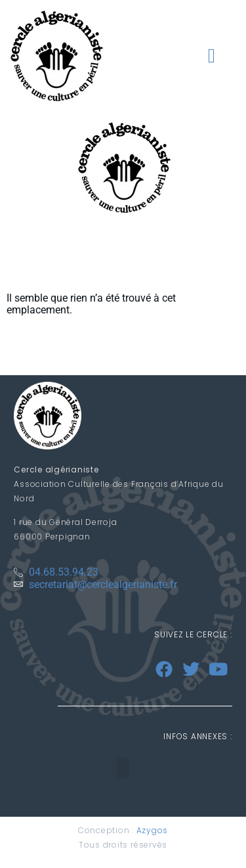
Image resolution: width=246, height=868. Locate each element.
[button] (212, 56)
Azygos (153, 830)
